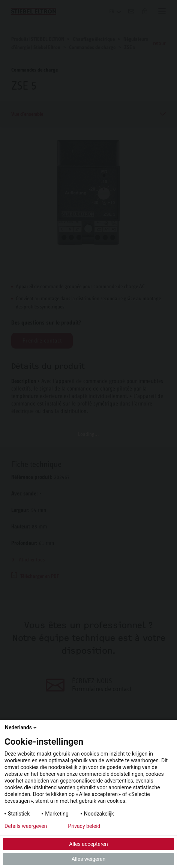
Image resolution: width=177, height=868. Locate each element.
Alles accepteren (88, 844)
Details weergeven (26, 826)
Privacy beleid (84, 826)
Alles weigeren (88, 859)
